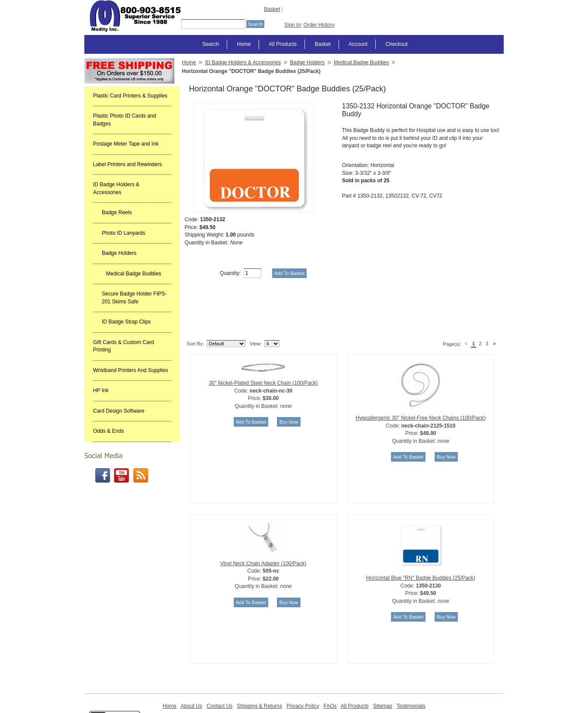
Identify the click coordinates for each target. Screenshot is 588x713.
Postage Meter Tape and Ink (126, 144)
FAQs (330, 661)
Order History (319, 25)
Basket (272, 9)
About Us (192, 661)
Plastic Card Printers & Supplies (130, 96)
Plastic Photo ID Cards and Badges (125, 120)
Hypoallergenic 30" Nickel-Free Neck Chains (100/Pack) (421, 373)
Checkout (396, 44)
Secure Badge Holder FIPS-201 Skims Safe (134, 298)
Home (244, 44)
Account (358, 44)
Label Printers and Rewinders (127, 164)
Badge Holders (119, 253)
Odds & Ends (109, 431)
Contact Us (220, 661)
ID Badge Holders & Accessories (116, 188)
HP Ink (101, 390)
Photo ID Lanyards (123, 233)
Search (211, 44)
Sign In (292, 25)
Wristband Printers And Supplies (131, 370)
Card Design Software (119, 411)
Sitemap (383, 661)
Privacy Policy (303, 661)
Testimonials (411, 661)
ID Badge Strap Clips (126, 322)
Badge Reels (117, 212)
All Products (283, 44)
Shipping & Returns (259, 661)
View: (256, 299)
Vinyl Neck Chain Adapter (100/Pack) (263, 519)
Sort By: (195, 299)
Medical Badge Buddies (134, 274)
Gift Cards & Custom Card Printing (123, 346)
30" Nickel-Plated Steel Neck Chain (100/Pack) (263, 338)
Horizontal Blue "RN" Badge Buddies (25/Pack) (421, 533)
